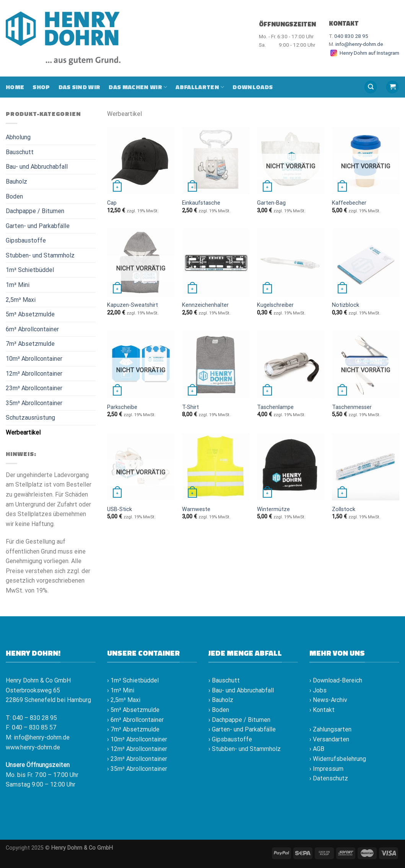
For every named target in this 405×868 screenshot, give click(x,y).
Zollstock (344, 509)
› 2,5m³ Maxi (124, 700)
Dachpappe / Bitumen (35, 211)
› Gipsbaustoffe (230, 739)
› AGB (317, 749)
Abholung (18, 137)
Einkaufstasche (201, 203)
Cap (112, 203)
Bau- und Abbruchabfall (37, 167)
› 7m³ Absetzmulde (133, 729)
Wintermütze (273, 509)
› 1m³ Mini (121, 690)
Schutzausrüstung (30, 418)
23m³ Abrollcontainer (34, 388)
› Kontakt (322, 710)
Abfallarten (200, 87)
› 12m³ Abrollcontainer (137, 749)
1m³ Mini (18, 285)
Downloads (253, 87)
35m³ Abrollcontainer (34, 403)
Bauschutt (20, 152)
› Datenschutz (329, 778)
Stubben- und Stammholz (40, 255)
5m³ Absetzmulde (30, 314)
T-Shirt (190, 407)
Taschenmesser (352, 407)
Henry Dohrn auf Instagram (364, 53)
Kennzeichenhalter (205, 305)
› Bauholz (221, 700)
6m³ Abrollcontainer (32, 329)
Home (15, 87)
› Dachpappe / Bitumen (239, 720)
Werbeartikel (23, 432)
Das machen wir (138, 87)
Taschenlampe (275, 407)
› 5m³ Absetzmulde (133, 710)
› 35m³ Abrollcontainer (137, 769)
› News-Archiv (328, 700)
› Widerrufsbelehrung (338, 759)
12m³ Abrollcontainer (34, 374)
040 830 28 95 (351, 36)
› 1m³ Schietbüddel (133, 680)
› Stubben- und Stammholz (245, 749)
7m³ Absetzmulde (30, 344)
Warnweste (196, 509)
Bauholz (16, 182)
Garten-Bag (271, 203)
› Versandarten (329, 739)
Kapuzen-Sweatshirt (133, 305)
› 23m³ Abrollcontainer (137, 759)
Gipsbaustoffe (26, 240)
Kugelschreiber (275, 305)
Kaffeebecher (349, 203)
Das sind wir (80, 87)
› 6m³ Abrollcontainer (135, 720)
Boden (14, 196)
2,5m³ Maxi (21, 300)
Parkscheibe (122, 407)
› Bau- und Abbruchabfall (241, 690)
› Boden (219, 710)
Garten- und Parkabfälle (38, 226)
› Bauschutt (224, 680)
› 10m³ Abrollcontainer (137, 739)
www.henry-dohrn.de (33, 747)
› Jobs (318, 690)
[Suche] (371, 87)
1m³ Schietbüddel (30, 270)
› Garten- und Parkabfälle (242, 729)
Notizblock (346, 305)
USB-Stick (120, 509)
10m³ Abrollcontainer (34, 359)
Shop (41, 87)
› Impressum (326, 769)
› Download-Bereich (336, 680)
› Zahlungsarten (330, 729)
